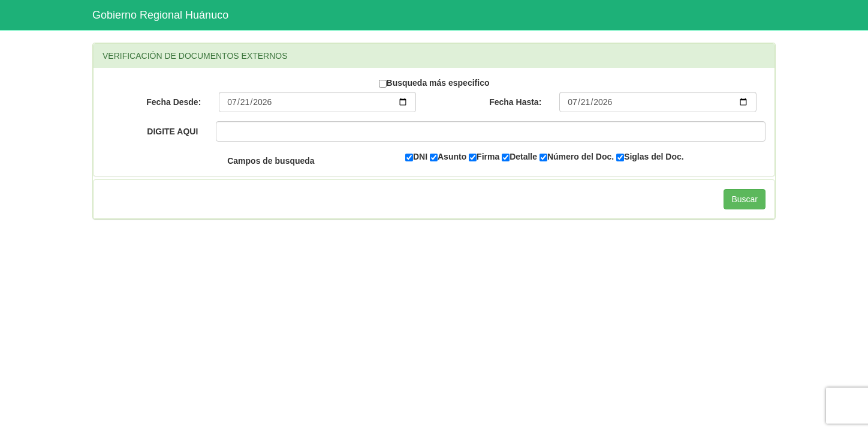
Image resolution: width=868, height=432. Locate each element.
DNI (416, 157)
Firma (484, 157)
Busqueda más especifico (434, 83)
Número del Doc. (577, 157)
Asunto (448, 157)
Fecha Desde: (174, 102)
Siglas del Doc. (650, 157)
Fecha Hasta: (515, 102)
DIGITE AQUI (172, 131)
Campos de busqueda (271, 161)
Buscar (745, 199)
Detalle (519, 157)
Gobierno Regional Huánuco (160, 15)
